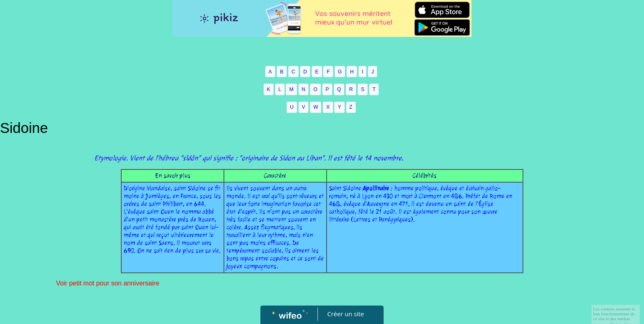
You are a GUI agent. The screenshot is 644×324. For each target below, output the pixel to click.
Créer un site (346, 314)
